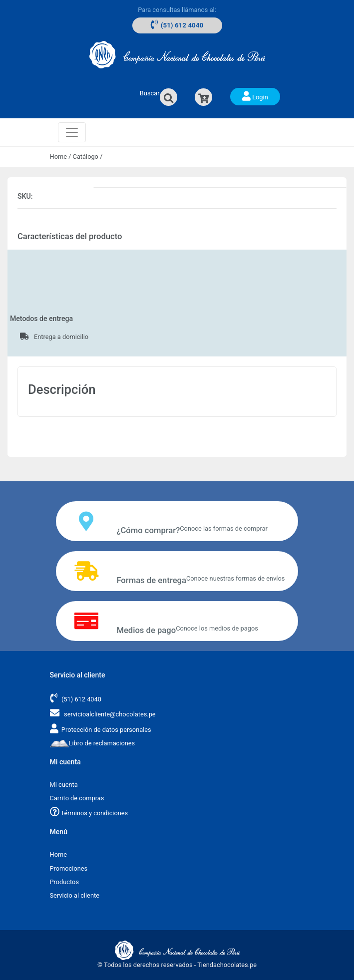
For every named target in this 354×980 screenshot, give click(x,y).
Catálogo (86, 157)
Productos (65, 882)
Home (58, 157)
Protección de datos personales (106, 730)
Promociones (69, 868)
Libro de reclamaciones (93, 743)
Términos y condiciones (89, 813)
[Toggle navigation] (72, 132)
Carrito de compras (77, 798)
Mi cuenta (64, 785)
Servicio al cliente (75, 895)
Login (255, 96)
